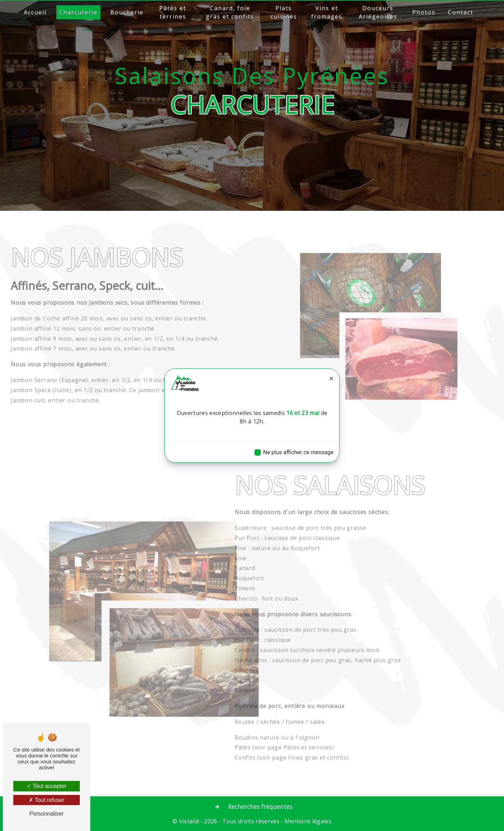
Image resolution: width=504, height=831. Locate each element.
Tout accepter (46, 786)
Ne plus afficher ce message (298, 452)
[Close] (331, 379)
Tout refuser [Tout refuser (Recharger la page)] (47, 800)
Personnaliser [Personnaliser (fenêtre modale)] (47, 814)
